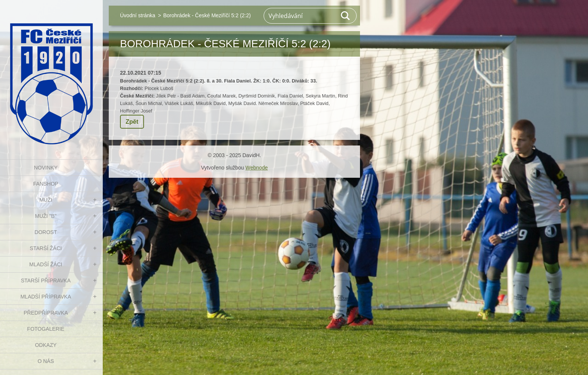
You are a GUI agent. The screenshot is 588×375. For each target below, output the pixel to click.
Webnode (256, 168)
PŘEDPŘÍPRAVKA (46, 313)
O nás (46, 361)
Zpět (132, 122)
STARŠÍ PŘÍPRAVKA (46, 280)
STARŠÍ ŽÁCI (46, 248)
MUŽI (46, 200)
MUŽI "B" (46, 216)
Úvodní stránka (138, 15)
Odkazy (46, 345)
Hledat (346, 16)
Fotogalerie (46, 329)
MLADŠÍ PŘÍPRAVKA (46, 297)
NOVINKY (46, 168)
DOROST (46, 232)
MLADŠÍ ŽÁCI (46, 264)
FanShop (46, 184)
